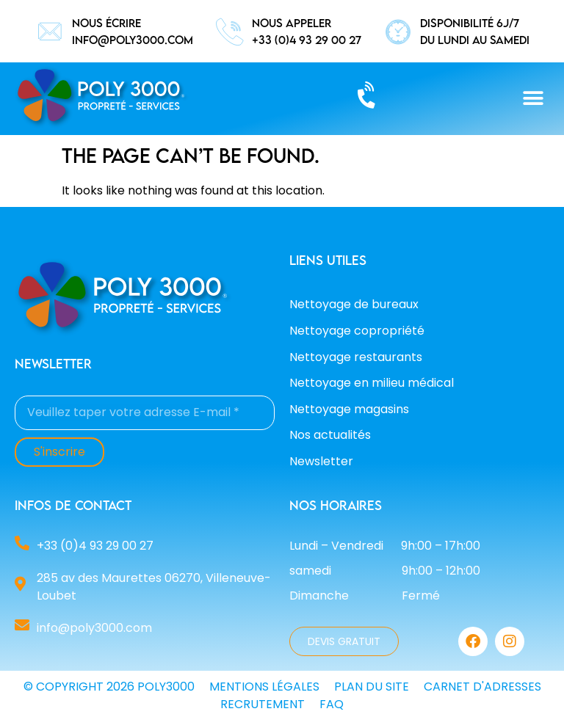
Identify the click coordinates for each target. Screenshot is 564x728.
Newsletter (321, 461)
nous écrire (106, 23)
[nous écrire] (50, 32)
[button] (533, 99)
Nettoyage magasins (349, 409)
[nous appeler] (230, 32)
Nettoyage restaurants (356, 357)
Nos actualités (330, 435)
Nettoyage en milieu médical (372, 383)
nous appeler (292, 23)
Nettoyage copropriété (357, 331)
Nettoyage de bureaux (354, 304)
